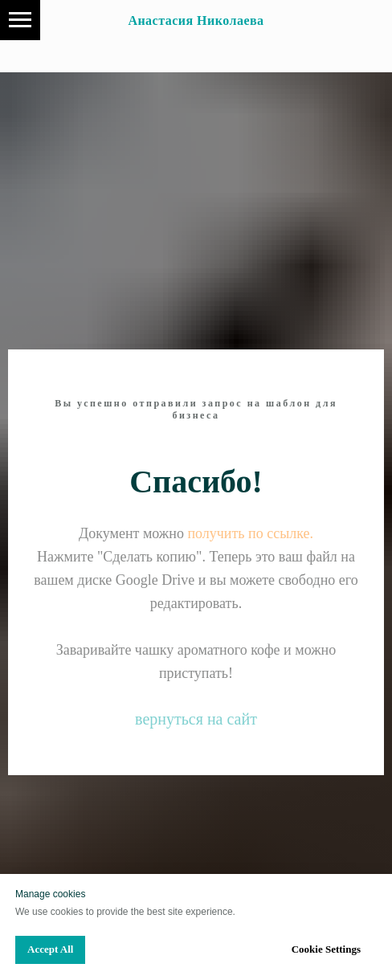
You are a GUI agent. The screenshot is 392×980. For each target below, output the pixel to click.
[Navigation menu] (20, 20)
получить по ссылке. (250, 533)
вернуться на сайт (196, 719)
